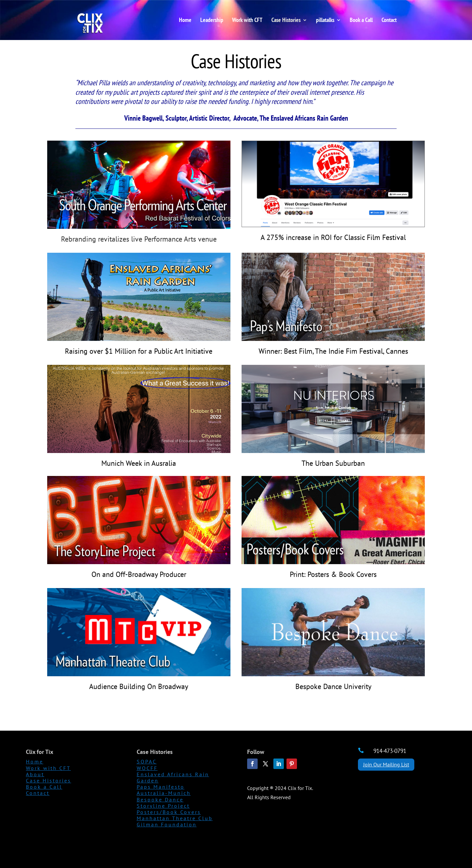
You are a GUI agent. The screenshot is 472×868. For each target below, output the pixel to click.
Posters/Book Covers (169, 812)
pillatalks (325, 21)
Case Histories (286, 21)
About (35, 774)
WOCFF (147, 768)
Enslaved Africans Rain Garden (173, 777)
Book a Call (361, 21)
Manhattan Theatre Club (175, 818)
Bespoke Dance (160, 799)
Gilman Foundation (167, 824)
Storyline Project (163, 806)
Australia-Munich (164, 793)
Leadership (212, 21)
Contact (389, 21)
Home (185, 21)
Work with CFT (247, 21)
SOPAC (147, 761)
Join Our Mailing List (386, 764)
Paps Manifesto (161, 787)
